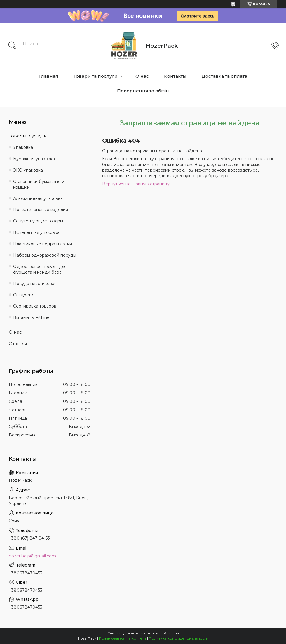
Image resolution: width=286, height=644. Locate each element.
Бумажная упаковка (34, 159)
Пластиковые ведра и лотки (43, 244)
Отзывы (18, 344)
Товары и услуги (28, 136)
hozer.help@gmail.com (32, 556)
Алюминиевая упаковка (38, 198)
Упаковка (23, 147)
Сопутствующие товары (38, 221)
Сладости (23, 295)
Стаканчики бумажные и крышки (39, 184)
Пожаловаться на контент (123, 638)
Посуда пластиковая (35, 284)
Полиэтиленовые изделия (41, 210)
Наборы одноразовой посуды (45, 255)
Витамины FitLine (31, 317)
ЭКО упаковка (28, 170)
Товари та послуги (96, 76)
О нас (142, 76)
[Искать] (12, 46)
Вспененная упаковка (36, 232)
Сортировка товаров (35, 306)
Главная (49, 76)
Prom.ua (171, 633)
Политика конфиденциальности (179, 638)
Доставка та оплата (224, 76)
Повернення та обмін (143, 91)
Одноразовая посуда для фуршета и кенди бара (40, 269)
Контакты (175, 76)
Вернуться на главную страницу (136, 184)
